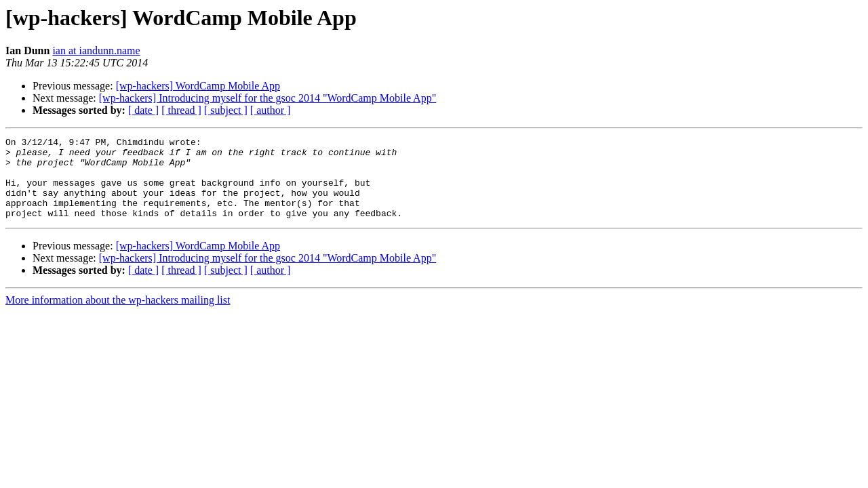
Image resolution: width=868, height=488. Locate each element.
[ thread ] (181, 110)
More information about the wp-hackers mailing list (118, 316)
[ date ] (143, 110)
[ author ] (271, 110)
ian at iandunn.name (96, 50)
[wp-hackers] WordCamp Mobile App (198, 86)
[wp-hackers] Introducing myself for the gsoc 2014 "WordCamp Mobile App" (268, 98)
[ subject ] (226, 110)
